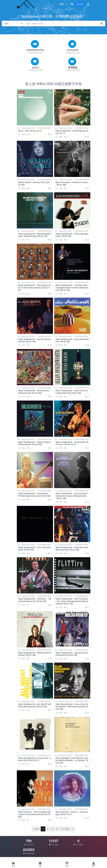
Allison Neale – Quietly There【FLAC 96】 (34, 183)
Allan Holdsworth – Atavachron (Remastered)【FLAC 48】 (72, 654)
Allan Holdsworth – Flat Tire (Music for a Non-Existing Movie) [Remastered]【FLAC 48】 (72, 601)
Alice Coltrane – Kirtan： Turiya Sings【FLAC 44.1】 (72, 813)
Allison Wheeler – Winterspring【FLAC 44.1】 (72, 132)
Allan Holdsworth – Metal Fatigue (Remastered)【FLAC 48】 (34, 443)
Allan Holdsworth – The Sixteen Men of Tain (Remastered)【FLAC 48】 (34, 288)
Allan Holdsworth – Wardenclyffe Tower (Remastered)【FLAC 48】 (35, 235)
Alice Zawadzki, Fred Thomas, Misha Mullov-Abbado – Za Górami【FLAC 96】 (72, 760)
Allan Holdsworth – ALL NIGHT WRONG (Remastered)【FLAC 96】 (35, 705)
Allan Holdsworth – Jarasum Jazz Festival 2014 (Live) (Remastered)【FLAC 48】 (72, 496)
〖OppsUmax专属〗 (28, 128)
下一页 (65, 829)
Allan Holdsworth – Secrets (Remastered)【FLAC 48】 (35, 340)
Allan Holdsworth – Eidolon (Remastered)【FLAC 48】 (35, 654)
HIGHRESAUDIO (35, 50)
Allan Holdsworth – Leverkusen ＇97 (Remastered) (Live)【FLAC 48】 (35, 495)
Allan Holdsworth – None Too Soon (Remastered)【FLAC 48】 (72, 392)
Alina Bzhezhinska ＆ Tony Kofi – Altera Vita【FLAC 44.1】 (35, 759)
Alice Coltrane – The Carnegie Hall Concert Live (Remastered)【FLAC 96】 (35, 814)
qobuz (35, 67)
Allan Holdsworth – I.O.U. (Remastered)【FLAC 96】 (34, 549)
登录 (80, 4)
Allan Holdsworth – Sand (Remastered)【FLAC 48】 (72, 340)
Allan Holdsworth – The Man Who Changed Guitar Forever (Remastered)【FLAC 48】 (72, 288)
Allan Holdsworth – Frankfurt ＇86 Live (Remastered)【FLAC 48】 (35, 600)
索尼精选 (73, 67)
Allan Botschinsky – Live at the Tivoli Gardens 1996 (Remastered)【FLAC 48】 (72, 707)
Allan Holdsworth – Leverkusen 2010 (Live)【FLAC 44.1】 (72, 443)
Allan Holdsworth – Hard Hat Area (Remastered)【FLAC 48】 (72, 549)
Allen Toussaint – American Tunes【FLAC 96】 (72, 183)
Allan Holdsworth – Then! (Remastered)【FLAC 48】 (72, 235)
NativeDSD (73, 50)
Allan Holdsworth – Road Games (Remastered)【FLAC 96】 (34, 392)
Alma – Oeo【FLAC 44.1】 (30, 131)
